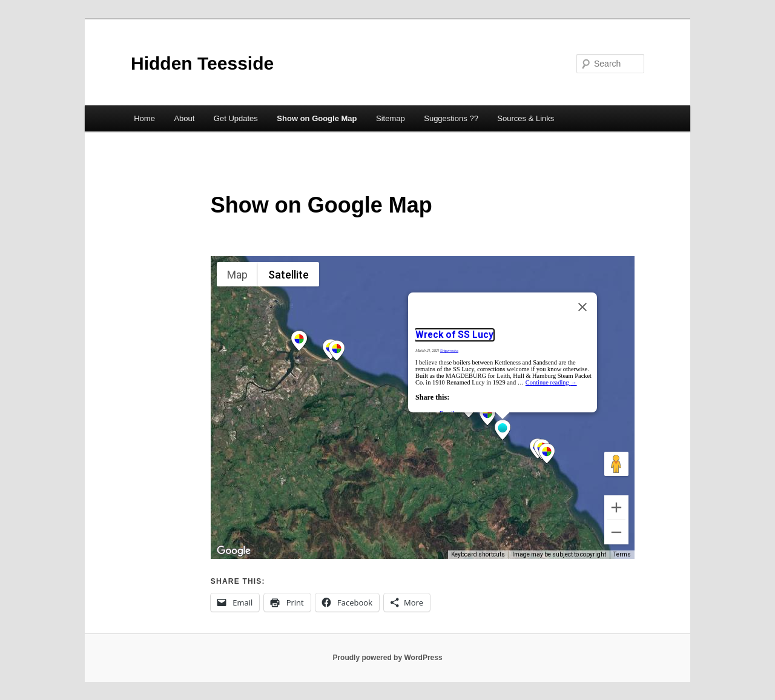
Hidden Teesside (202, 63)
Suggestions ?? (451, 118)
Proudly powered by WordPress (387, 658)
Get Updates (236, 118)
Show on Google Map (317, 118)
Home (144, 118)
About (184, 118)
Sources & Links (526, 118)
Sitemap (391, 118)
